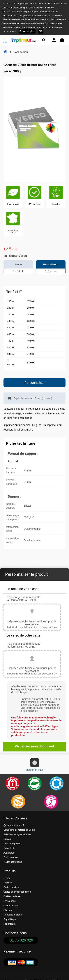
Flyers (7, 878)
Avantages (9, 853)
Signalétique (10, 919)
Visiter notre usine (13, 862)
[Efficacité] (51, 802)
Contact (7, 839)
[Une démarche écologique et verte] (35, 784)
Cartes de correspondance (17, 892)
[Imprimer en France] (56, 784)
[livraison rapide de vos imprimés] (18, 802)
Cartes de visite (11, 887)
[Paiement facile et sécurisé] (13, 784)
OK (40, 31)
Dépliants (8, 883)
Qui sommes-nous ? (14, 825)
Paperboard (10, 924)
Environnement (11, 857)
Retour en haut (34, 765)
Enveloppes (10, 901)
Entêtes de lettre (12, 896)
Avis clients (9, 848)
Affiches (8, 910)
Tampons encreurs (13, 915)
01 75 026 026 (21, 940)
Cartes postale (11, 906)
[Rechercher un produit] (44, 40)
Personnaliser (34, 383)
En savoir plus (27, 31)
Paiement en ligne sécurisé (17, 834)
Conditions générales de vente (19, 830)
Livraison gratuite (12, 844)
